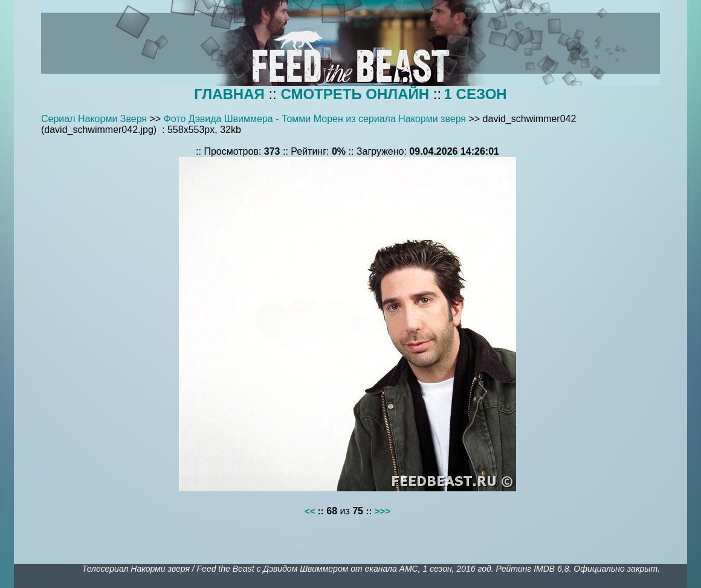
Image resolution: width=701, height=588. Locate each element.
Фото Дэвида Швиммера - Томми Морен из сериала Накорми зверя (315, 119)
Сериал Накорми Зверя (94, 119)
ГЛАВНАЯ (229, 94)
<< (310, 511)
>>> (383, 511)
